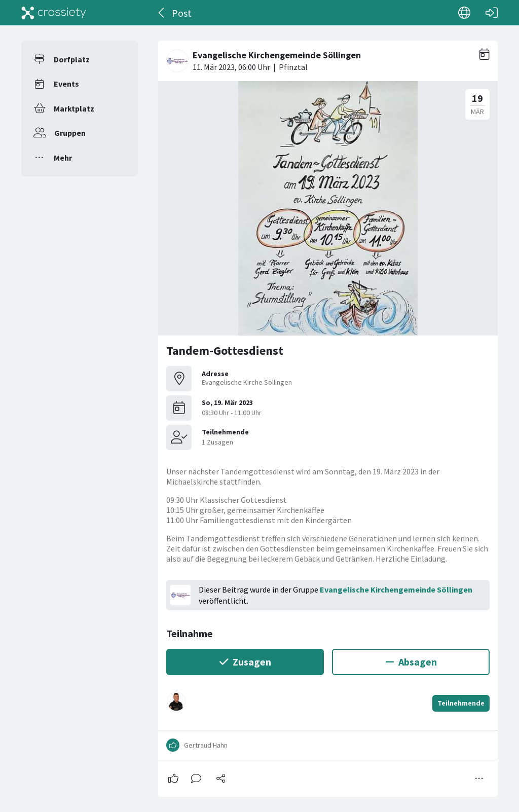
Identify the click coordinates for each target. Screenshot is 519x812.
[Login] (492, 13)
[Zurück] (162, 13)
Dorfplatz (72, 59)
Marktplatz (74, 108)
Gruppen (70, 133)
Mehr (63, 158)
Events (66, 84)
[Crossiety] (54, 13)
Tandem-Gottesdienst (225, 350)
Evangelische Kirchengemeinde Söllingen (396, 589)
